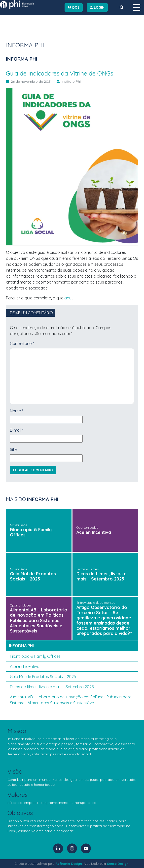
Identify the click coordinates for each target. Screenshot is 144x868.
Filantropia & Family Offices (31, 532)
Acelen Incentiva (94, 532)
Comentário (22, 343)
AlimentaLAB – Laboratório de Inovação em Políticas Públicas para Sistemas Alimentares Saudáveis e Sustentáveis (39, 620)
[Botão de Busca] (122, 7)
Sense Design (118, 864)
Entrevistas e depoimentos (96, 603)
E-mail (17, 430)
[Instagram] (72, 848)
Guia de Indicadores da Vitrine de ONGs (60, 73)
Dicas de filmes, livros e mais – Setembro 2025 (102, 576)
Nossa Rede (19, 525)
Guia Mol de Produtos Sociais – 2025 (33, 576)
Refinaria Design (69, 864)
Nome (17, 411)
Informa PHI (21, 646)
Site (13, 449)
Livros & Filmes (88, 569)
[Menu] (137, 7)
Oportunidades (87, 527)
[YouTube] (86, 848)
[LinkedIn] (58, 848)
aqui (68, 298)
